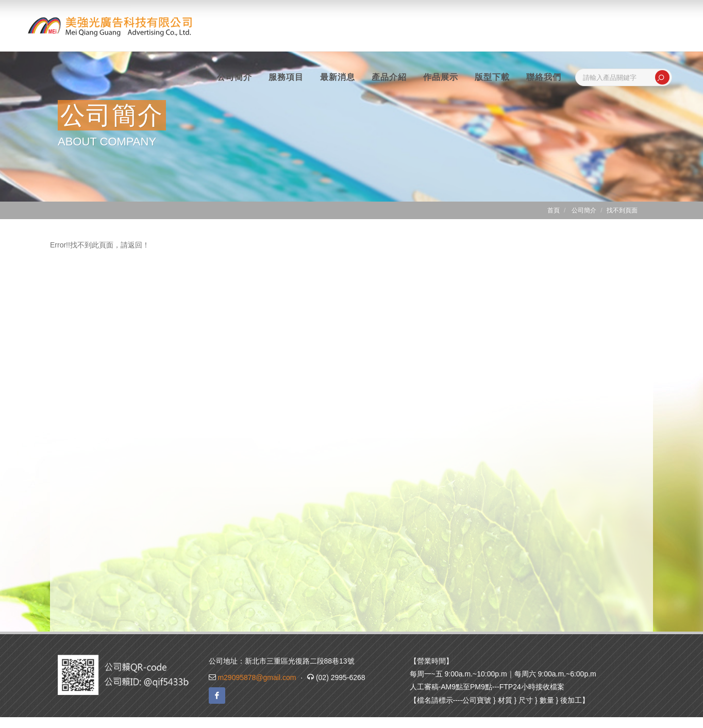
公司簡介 (584, 210)
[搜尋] (662, 77)
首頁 (554, 210)
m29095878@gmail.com (257, 677)
